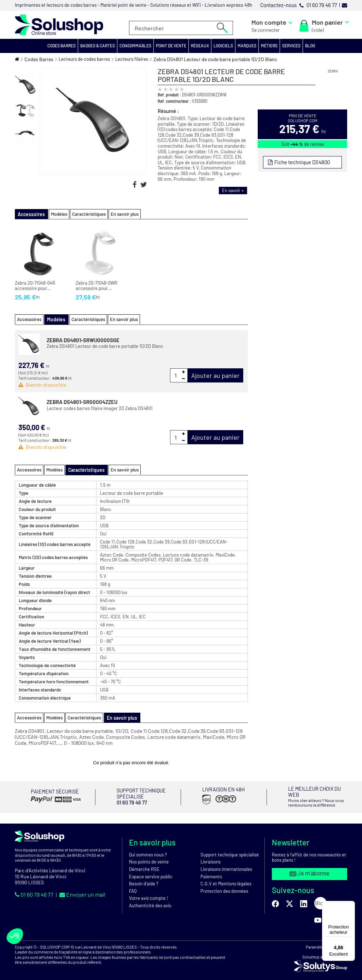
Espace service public (151, 872)
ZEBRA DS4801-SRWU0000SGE (83, 339)
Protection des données (224, 886)
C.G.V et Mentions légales (226, 879)
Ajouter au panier (215, 375)
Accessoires (29, 319)
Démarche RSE (144, 864)
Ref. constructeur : (174, 101)
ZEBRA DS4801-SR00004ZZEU (82, 401)
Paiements (211, 872)
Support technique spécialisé (230, 850)
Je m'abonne (310, 869)
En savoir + (233, 190)
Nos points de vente (149, 857)
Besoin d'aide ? (144, 879)
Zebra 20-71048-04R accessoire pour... (35, 286)
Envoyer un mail (82, 889)
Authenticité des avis (150, 901)
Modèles (54, 214)
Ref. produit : (169, 95)
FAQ (133, 886)
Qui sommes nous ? (148, 850)
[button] (62, 46)
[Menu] (351, 905)
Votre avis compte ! (148, 893)
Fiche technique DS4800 (301, 162)
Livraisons (211, 857)
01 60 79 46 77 (35, 889)
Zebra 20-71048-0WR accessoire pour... (97, 286)
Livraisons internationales (226, 864)
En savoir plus (120, 214)
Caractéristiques (84, 214)
